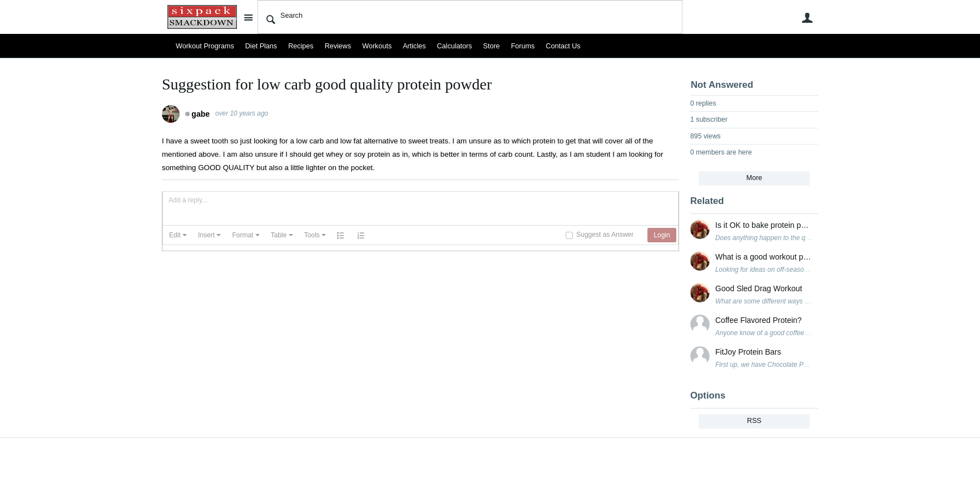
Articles (414, 46)
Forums (523, 46)
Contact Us (563, 46)
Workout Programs (205, 46)
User (807, 18)
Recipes (301, 46)
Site (248, 17)
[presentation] (178, 235)
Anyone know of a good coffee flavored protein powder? (797, 333)
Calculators (455, 46)
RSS (754, 421)
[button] (178, 235)
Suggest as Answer (605, 235)
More (754, 178)
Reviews (338, 46)
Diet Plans (261, 46)
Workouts (377, 46)
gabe (201, 114)
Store (492, 46)
